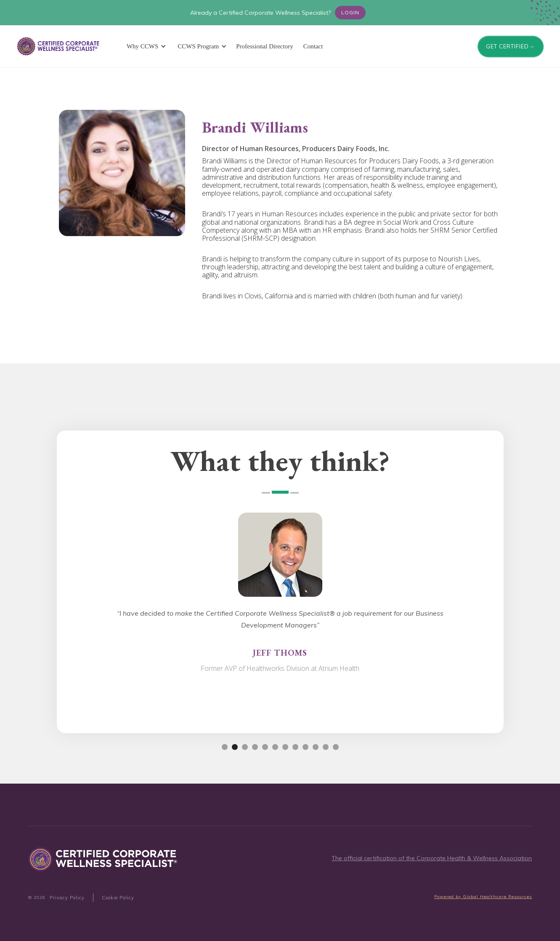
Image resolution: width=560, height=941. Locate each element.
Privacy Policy (67, 898)
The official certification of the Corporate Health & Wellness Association (432, 858)
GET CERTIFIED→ (510, 46)
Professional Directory (264, 46)
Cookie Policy (118, 898)
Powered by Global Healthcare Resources (483, 897)
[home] (59, 46)
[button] (145, 46)
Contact (313, 46)
